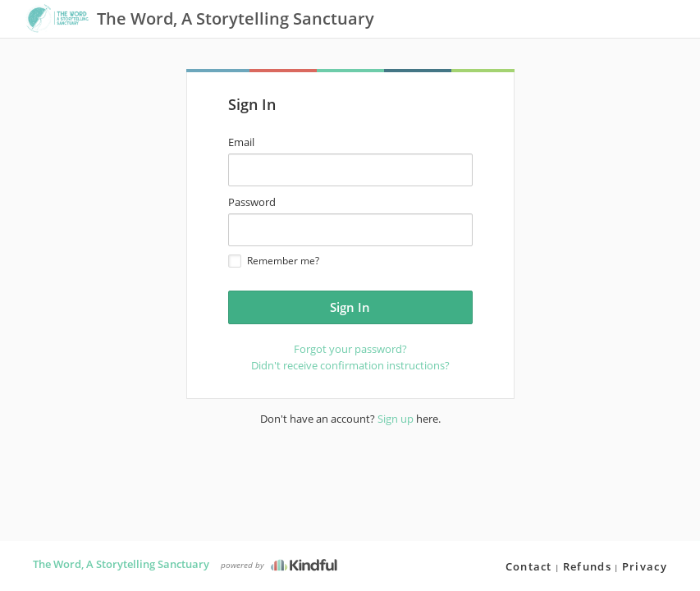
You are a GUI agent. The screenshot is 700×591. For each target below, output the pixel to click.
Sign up (396, 419)
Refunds (587, 566)
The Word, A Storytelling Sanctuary (121, 564)
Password (252, 202)
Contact (529, 566)
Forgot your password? (350, 349)
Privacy (645, 566)
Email (241, 142)
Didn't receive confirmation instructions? (350, 365)
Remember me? (274, 261)
